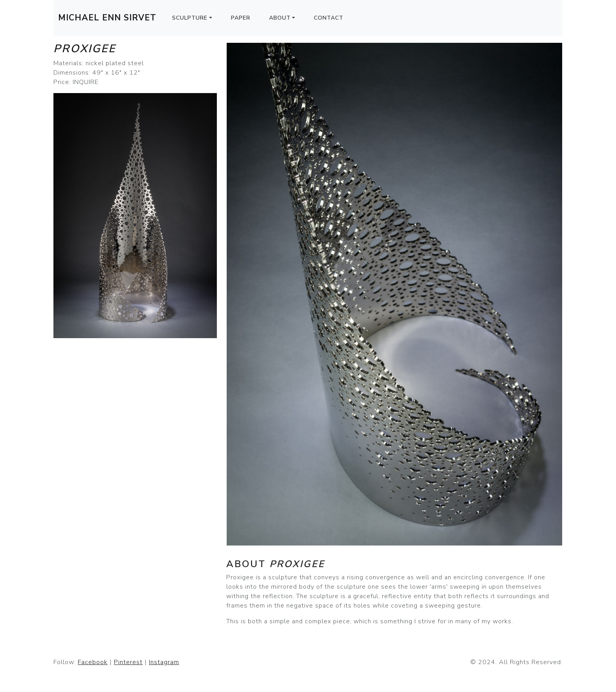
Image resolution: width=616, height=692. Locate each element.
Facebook (93, 662)
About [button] (280, 18)
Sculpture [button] (190, 18)
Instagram (164, 662)
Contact (329, 18)
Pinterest (128, 662)
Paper (241, 18)
